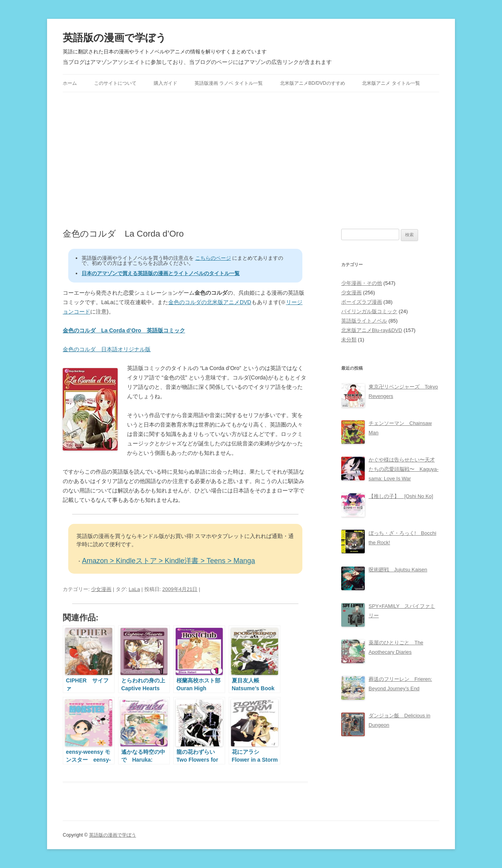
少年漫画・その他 (362, 283)
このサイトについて (115, 83)
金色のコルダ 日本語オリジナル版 (107, 349)
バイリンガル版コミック (369, 311)
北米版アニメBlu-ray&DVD (372, 330)
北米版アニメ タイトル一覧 (391, 83)
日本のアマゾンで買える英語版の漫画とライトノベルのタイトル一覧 (161, 273)
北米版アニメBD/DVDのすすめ (312, 83)
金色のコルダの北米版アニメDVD (210, 302)
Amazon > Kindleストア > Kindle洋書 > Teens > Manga (168, 561)
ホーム (70, 83)
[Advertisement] (251, 160)
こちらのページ (213, 258)
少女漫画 (101, 589)
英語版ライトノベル (364, 321)
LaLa (134, 589)
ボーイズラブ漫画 (362, 302)
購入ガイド (166, 83)
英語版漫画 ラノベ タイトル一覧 (229, 83)
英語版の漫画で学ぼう (115, 38)
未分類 (349, 340)
